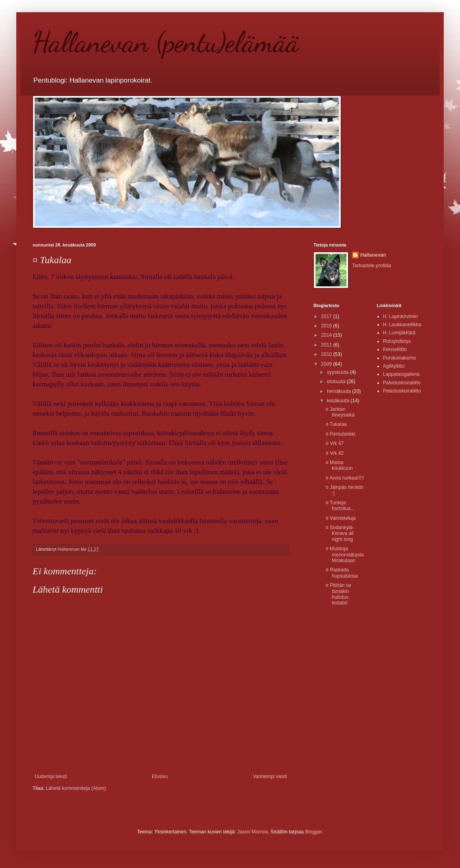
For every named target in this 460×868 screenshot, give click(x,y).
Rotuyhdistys (397, 341)
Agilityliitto (394, 366)
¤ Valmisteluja (341, 518)
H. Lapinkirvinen (401, 316)
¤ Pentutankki (341, 434)
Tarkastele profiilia (372, 266)
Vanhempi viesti (270, 776)
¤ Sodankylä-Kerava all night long (340, 533)
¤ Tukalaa (336, 424)
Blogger (314, 832)
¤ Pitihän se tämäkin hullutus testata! (338, 594)
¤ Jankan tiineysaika (340, 412)
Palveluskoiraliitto (402, 383)
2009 (327, 364)
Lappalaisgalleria (401, 374)
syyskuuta (338, 372)
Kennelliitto (395, 349)
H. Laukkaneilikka (402, 325)
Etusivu (160, 776)
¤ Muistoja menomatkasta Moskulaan (345, 555)
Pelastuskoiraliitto (402, 391)
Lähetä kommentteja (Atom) (76, 788)
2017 (327, 316)
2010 (327, 354)
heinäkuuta (340, 391)
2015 (327, 326)
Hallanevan (373, 255)
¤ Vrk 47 (335, 443)
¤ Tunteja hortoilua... (340, 506)
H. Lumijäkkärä (399, 333)
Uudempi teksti (51, 776)
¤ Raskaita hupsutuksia (342, 573)
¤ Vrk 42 (335, 453)
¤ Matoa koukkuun (339, 465)
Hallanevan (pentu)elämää (166, 42)
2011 (327, 345)
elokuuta (337, 382)
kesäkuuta (339, 401)
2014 (327, 335)
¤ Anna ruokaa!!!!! (345, 478)
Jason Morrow (253, 832)
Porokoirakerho (400, 358)
